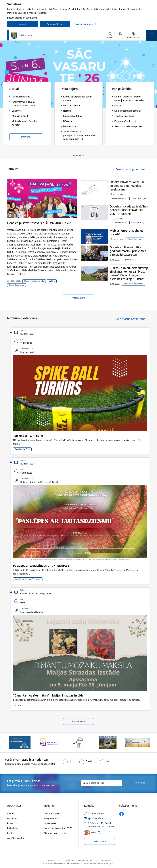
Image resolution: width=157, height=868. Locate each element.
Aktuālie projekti (15, 838)
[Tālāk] (145, 742)
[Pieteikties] (140, 783)
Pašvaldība (13, 828)
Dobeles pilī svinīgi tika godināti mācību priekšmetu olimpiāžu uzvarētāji (129, 251)
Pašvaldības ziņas (16, 285)
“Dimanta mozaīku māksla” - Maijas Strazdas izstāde (48, 695)
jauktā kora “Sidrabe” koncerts (28, 579)
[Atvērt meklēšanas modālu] (110, 36)
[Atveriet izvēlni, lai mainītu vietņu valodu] (120, 36)
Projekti (11, 823)
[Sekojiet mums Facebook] (122, 814)
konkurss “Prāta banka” (134, 284)
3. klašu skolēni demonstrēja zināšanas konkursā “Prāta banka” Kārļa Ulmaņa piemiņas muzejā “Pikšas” (129, 273)
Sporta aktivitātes (22, 449)
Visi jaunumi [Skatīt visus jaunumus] (78, 298)
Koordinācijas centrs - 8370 (58, 828)
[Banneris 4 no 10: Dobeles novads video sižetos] (108, 742)
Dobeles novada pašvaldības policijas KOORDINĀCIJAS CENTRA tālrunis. (129, 210)
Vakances (12, 814)
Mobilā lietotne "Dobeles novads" (127, 232)
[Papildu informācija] (99, 832)
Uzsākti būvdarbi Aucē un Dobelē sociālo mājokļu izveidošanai (127, 186)
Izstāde (18, 705)
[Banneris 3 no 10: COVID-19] (79, 742)
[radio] (67, 761)
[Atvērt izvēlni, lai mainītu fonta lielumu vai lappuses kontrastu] (133, 36)
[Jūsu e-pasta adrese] (101, 783)
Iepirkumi (12, 818)
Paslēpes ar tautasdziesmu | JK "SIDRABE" (42, 566)
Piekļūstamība (51, 818)
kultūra (52, 281)
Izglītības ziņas (130, 260)
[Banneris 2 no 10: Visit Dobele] (49, 742)
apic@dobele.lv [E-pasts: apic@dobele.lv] (96, 818)
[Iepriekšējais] (12, 742)
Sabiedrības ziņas (139, 198)
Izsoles (11, 833)
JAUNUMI (26, 137)
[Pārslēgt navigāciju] (152, 35)
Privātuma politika (53, 814)
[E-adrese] (90, 832)
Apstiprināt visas (55, 24)
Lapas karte (50, 823)
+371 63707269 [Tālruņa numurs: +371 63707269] (96, 814)
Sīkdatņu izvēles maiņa (56, 833)
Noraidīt (23, 24)
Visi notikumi (79, 721)
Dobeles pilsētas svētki (34, 281)
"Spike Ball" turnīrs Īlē (28, 436)
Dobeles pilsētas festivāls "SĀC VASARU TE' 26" (39, 223)
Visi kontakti (100, 841)
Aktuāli (14, 89)
